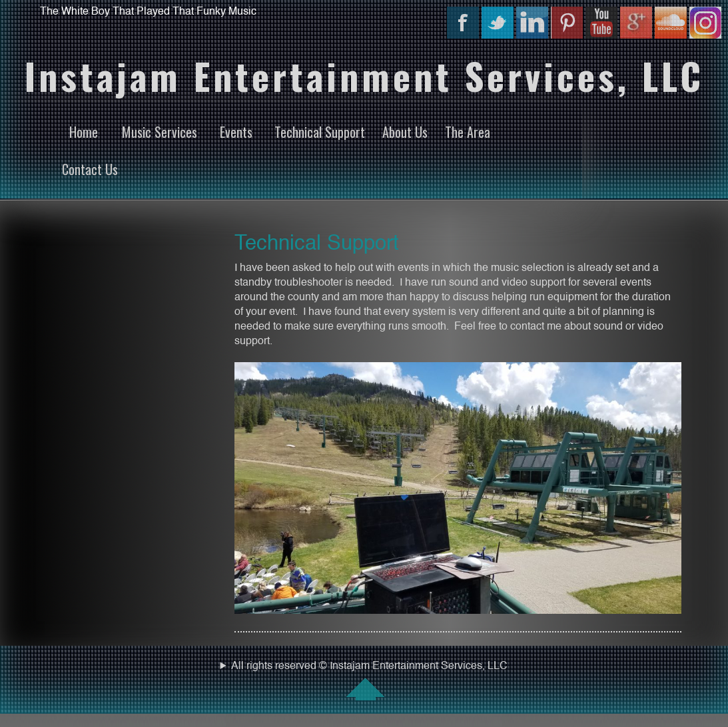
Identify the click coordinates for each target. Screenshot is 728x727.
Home (84, 132)
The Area (468, 132)
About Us (405, 132)
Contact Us (90, 169)
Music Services (160, 132)
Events (236, 132)
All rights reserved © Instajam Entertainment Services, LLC (364, 681)
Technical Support (320, 132)
